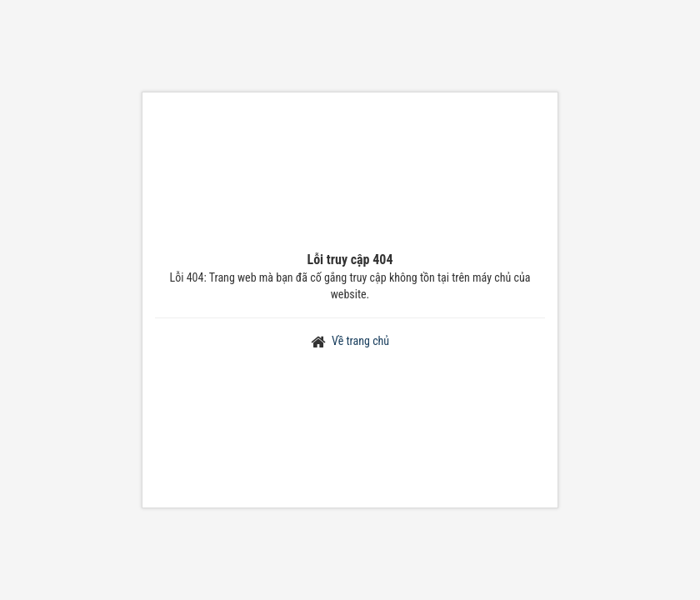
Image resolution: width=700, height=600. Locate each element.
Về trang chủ (360, 341)
